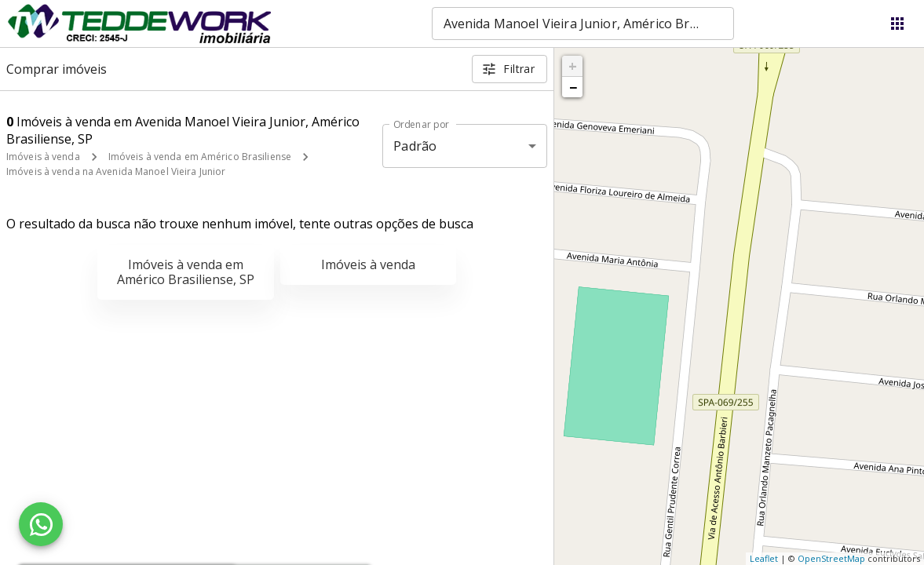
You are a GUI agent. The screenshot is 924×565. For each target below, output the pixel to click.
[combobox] (583, 24)
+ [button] (573, 66)
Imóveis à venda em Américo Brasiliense (200, 157)
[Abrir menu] (897, 24)
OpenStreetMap (831, 558)
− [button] (573, 87)
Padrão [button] (415, 146)
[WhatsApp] (41, 524)
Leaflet (764, 558)
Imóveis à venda (43, 157)
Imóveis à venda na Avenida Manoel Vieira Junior (116, 171)
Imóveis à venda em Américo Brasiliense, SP (186, 272)
